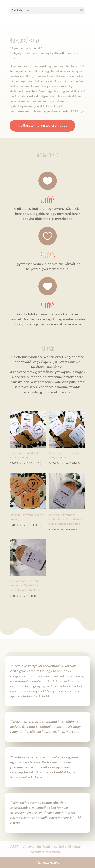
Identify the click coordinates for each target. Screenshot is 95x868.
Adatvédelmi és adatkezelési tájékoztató (52, 847)
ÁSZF (14, 847)
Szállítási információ (45, 852)
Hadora (54, 863)
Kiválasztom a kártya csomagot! (42, 126)
